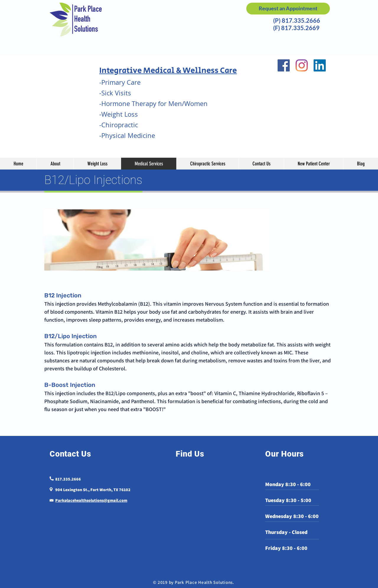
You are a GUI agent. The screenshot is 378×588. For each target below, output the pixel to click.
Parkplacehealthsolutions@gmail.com (91, 500)
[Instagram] (302, 65)
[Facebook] (284, 65)
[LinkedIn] (320, 65)
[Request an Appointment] (288, 9)
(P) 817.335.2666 (295, 20)
